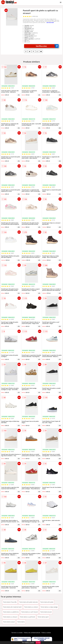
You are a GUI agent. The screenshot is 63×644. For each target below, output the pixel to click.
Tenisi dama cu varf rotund (29, 612)
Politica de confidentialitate (32, 633)
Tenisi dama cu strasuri (10, 617)
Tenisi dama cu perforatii (27, 617)
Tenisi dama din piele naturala (28, 602)
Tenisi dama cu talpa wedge (49, 607)
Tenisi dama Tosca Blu (10, 602)
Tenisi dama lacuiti (46, 612)
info (19, 95)
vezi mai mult (50, 22)
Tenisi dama (21, 622)
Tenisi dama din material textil (12, 607)
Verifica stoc (47, 46)
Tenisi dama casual (9, 622)
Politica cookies (46, 633)
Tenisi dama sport (43, 617)
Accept (38, 643)
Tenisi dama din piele (47, 602)
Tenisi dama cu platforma (11, 612)
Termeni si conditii (17, 633)
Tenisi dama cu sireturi (31, 607)
